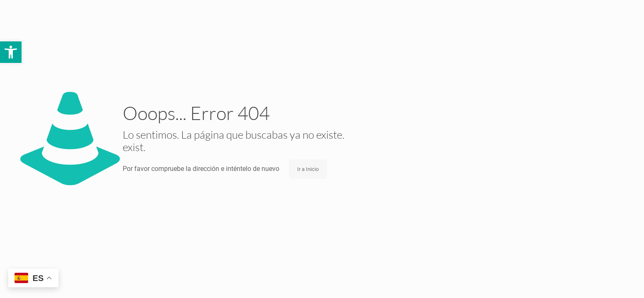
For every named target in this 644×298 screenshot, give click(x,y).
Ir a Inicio (308, 169)
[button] (11, 52)
